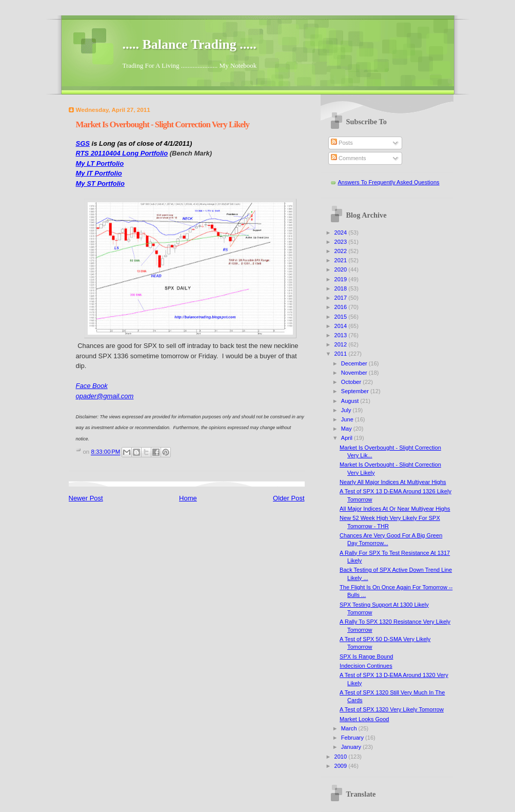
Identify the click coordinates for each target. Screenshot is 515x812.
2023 (342, 242)
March (350, 728)
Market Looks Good (364, 719)
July (347, 410)
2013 (342, 335)
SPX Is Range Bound (366, 656)
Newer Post (86, 498)
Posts (342, 143)
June (348, 419)
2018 (342, 288)
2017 (342, 298)
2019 (342, 279)
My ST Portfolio (100, 183)
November (355, 373)
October (352, 382)
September (356, 391)
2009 (342, 766)
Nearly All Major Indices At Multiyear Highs (393, 482)
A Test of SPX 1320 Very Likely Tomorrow (392, 709)
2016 (342, 307)
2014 (342, 326)
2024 (342, 233)
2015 (342, 317)
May (347, 429)
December (355, 363)
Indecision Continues (366, 666)
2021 (342, 260)
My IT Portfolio (99, 173)
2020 (342, 269)
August (351, 401)
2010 (342, 757)
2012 (342, 344)
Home (188, 498)
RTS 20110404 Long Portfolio (122, 153)
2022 (342, 251)
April (348, 438)
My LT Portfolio (100, 163)
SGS (83, 143)
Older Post (289, 498)
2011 (342, 354)
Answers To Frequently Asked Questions (389, 182)
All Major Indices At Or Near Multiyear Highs (395, 509)
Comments (348, 158)
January (352, 747)
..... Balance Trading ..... (190, 44)
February (353, 738)
